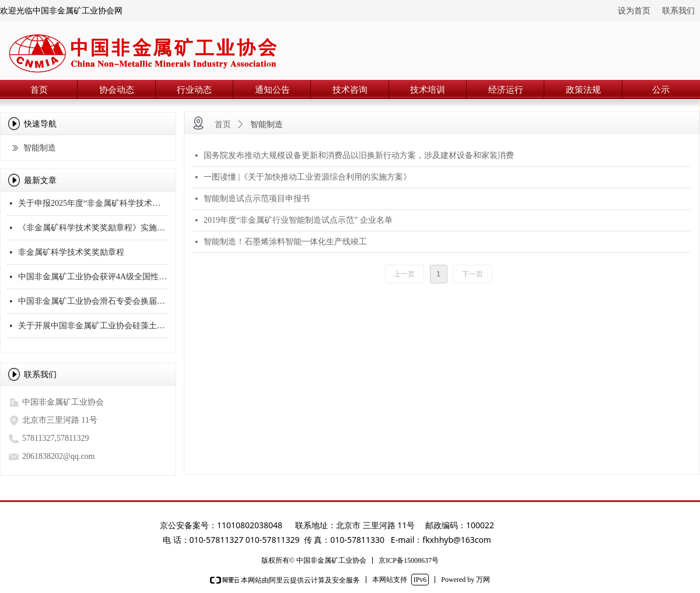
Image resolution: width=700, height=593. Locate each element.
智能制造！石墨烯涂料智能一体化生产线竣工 (285, 242)
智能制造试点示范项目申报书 (257, 199)
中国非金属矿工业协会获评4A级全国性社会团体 (93, 278)
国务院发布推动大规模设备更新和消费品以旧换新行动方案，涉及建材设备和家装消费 (359, 155)
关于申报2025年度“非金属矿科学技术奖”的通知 (93, 204)
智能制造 (267, 124)
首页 (223, 124)
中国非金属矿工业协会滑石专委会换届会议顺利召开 (93, 302)
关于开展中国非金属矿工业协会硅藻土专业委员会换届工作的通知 (93, 327)
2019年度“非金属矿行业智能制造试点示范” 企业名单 (298, 220)
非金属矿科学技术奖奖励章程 (71, 253)
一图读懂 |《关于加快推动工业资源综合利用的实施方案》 (307, 177)
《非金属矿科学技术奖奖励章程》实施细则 (93, 229)
